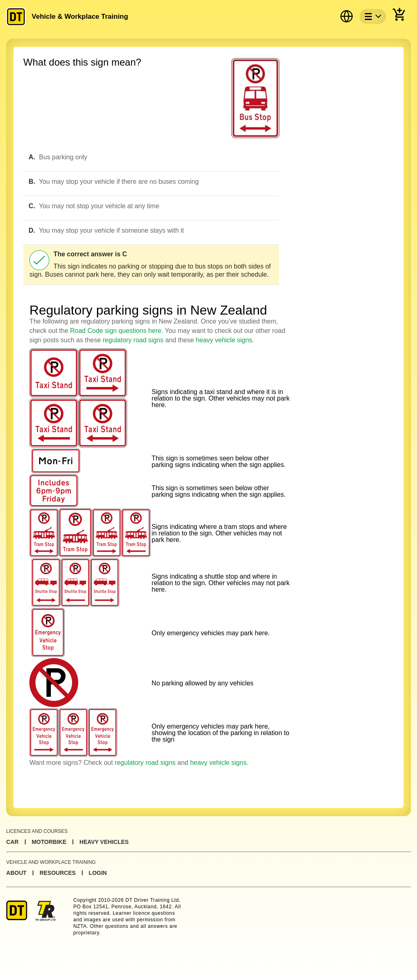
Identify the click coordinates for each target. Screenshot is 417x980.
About (16, 873)
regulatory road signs (133, 340)
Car (12, 842)
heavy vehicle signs (224, 340)
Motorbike (49, 842)
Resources (58, 873)
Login (98, 873)
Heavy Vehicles (104, 842)
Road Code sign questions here (116, 331)
